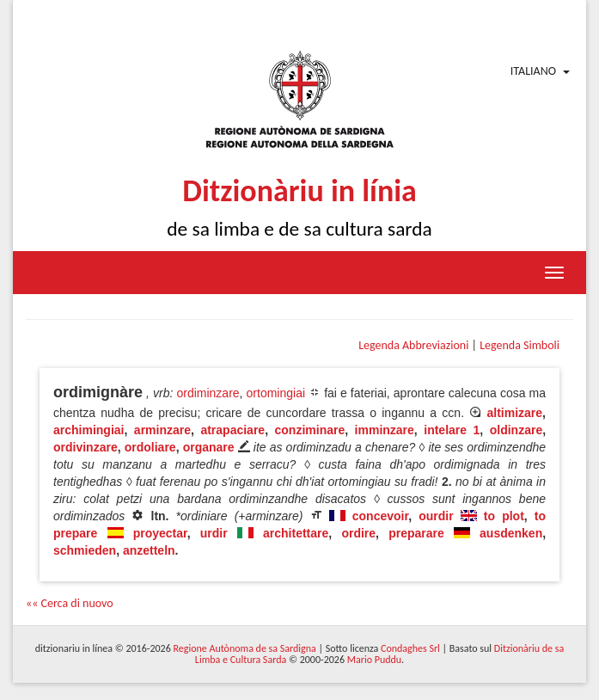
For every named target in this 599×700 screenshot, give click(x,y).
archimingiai (89, 430)
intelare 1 (452, 430)
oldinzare (516, 430)
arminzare (162, 430)
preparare (416, 533)
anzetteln (149, 550)
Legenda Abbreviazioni (413, 345)
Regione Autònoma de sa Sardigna (244, 648)
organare (209, 447)
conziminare (310, 430)
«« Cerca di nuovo (70, 603)
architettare (296, 533)
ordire (358, 533)
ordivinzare (86, 447)
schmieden (85, 550)
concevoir (380, 516)
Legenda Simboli (520, 345)
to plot (504, 516)
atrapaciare (232, 430)
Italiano (533, 71)
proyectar (160, 533)
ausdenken (511, 533)
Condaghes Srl (410, 648)
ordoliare (150, 447)
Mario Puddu (374, 660)
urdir (214, 533)
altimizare (515, 413)
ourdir (436, 516)
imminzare (385, 430)
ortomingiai (276, 393)
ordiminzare (208, 393)
